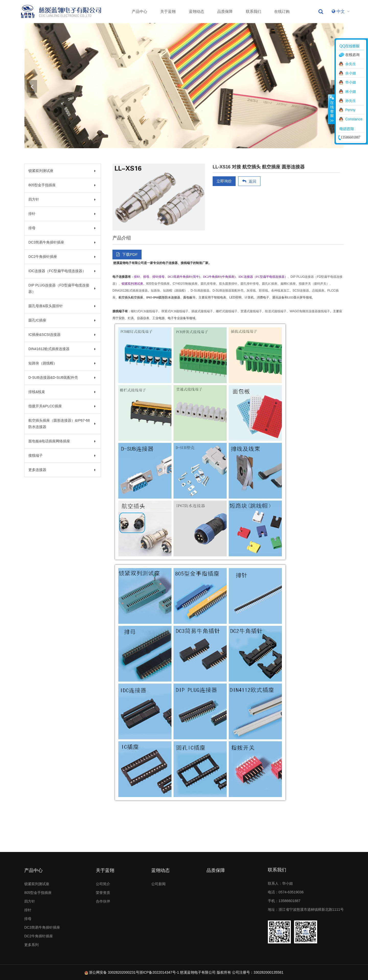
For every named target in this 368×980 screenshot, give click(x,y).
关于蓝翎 (168, 11)
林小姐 (351, 91)
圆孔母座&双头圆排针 (62, 306)
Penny (350, 110)
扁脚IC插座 (288, 284)
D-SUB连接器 (200, 291)
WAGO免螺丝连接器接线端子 (310, 311)
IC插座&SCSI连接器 (62, 335)
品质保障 (225, 11)
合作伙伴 (103, 901)
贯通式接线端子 (251, 311)
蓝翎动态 (197, 11)
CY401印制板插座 (185, 284)
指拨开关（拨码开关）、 (316, 284)
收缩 (331, 109)
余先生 (351, 64)
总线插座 (318, 291)
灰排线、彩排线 (257, 291)
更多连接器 (62, 470)
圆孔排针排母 (250, 284)
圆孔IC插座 (62, 320)
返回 (249, 181)
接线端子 (62, 455)
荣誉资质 (103, 893)
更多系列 (31, 945)
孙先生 (351, 101)
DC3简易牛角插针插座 (62, 242)
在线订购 (282, 11)
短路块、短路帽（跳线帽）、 (171, 291)
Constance (354, 119)
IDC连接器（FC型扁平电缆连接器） (62, 271)
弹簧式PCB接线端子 (175, 311)
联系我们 (254, 11)
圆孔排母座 (208, 284)
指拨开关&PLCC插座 (62, 406)
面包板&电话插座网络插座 (62, 441)
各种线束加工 (280, 291)
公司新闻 (158, 884)
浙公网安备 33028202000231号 (114, 972)
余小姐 (351, 73)
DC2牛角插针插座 (62, 257)
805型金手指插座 (62, 185)
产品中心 (140, 11)
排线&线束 (62, 392)
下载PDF (127, 254)
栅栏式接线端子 (227, 311)
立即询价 (224, 181)
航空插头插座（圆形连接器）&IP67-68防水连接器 (62, 424)
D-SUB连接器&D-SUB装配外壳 (62, 377)
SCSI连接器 (301, 291)
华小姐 (351, 82)
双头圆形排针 (228, 284)
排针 (62, 214)
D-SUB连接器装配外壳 (228, 291)
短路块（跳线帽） (62, 363)
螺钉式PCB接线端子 (145, 311)
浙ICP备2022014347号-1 (159, 972)
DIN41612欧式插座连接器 (62, 349)
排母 (62, 228)
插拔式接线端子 (202, 311)
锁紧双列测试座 (62, 171)
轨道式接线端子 (276, 311)
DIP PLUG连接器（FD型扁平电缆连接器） (62, 288)
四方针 (62, 199)
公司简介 (103, 884)
